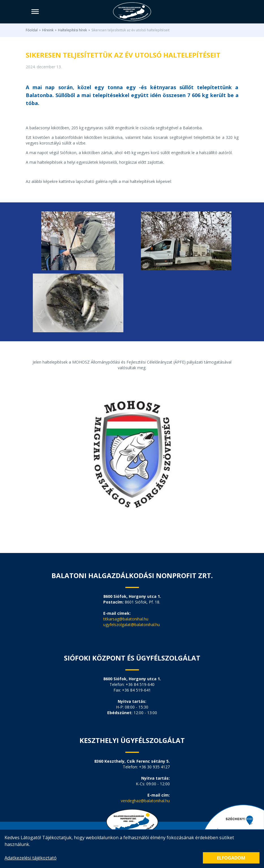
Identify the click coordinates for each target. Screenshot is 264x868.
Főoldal (32, 30)
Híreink (48, 30)
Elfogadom (231, 858)
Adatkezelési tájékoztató (31, 858)
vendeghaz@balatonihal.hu (145, 801)
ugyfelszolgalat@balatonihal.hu (132, 625)
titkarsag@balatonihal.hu (126, 619)
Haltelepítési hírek (72, 30)
